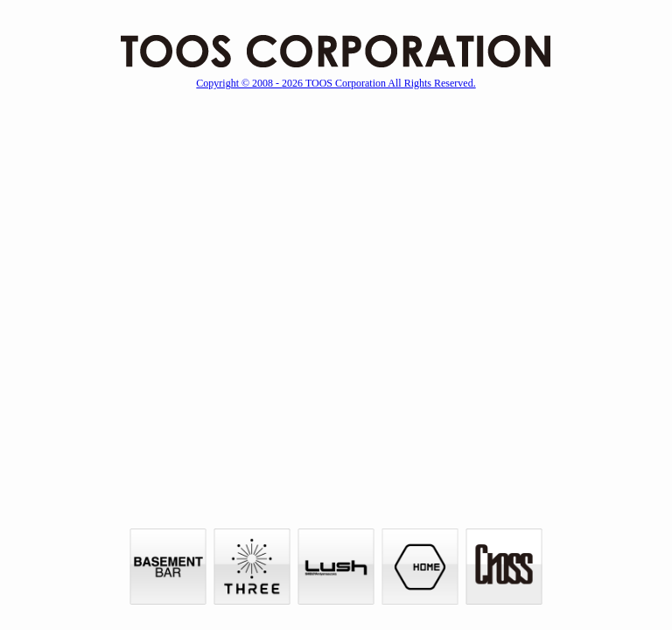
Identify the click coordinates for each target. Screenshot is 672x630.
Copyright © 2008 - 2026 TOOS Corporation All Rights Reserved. (336, 83)
